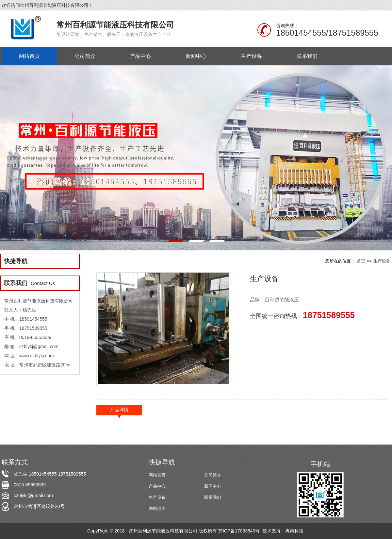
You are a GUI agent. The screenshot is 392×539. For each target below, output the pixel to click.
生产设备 (382, 261)
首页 (361, 261)
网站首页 (157, 475)
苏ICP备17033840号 (240, 531)
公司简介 (213, 475)
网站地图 (157, 508)
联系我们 (213, 497)
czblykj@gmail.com (33, 496)
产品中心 (157, 486)
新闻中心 (213, 486)
